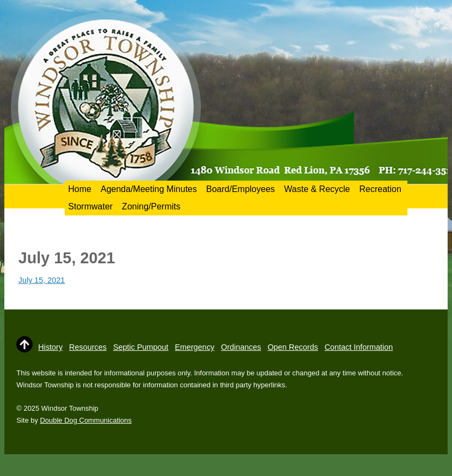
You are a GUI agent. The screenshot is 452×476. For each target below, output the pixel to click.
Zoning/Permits (151, 206)
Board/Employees (240, 189)
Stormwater (90, 206)
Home (80, 189)
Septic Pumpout (141, 347)
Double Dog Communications (86, 420)
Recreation (380, 189)
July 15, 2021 (42, 280)
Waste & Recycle (317, 189)
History (50, 347)
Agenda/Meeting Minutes (149, 189)
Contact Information (359, 347)
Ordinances (241, 347)
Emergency (194, 347)
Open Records (293, 347)
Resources (88, 347)
